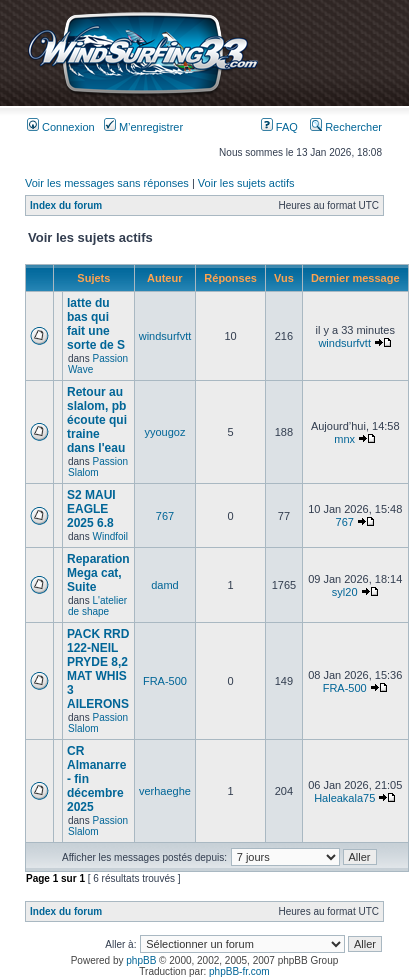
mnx (344, 439)
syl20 (345, 592)
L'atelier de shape (97, 606)
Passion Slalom (98, 467)
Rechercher (346, 127)
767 (165, 516)
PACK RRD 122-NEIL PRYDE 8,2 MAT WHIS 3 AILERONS (98, 669)
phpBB (141, 960)
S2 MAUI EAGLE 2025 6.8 (91, 509)
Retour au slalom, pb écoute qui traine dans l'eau (97, 420)
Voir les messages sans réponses (107, 183)
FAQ (279, 127)
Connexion (61, 127)
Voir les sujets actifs (246, 183)
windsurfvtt (165, 336)
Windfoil (110, 536)
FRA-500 (165, 681)
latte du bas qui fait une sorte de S (96, 324)
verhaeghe (165, 791)
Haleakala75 (344, 798)
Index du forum (66, 205)
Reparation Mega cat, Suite (98, 573)
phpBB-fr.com (239, 971)
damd (165, 585)
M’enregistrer (143, 127)
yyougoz (164, 432)
